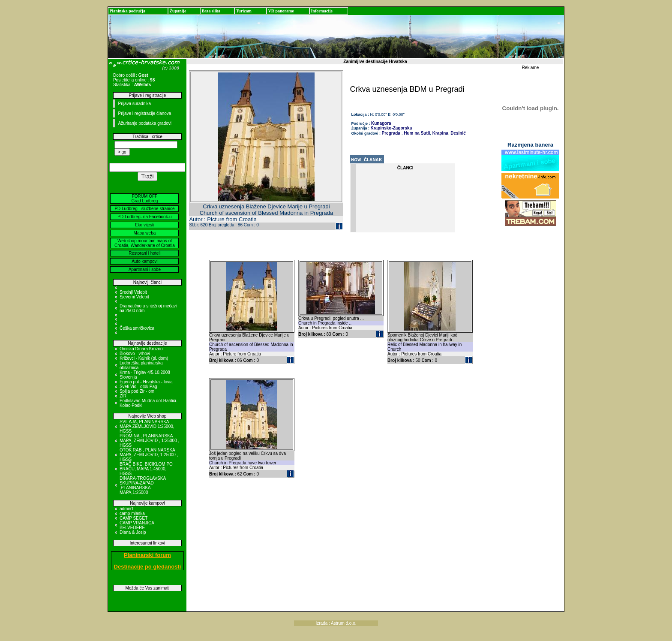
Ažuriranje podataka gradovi (145, 123)
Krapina (440, 133)
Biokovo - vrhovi (135, 354)
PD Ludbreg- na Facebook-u (144, 217)
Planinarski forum (147, 555)
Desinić (457, 133)
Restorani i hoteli (144, 253)
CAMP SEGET (133, 518)
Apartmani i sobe (145, 269)
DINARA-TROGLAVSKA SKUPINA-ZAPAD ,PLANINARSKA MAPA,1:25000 (143, 485)
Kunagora (381, 123)
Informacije (322, 11)
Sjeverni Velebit (134, 297)
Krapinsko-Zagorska (391, 128)
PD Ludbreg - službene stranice (144, 209)
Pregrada (391, 133)
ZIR (123, 396)
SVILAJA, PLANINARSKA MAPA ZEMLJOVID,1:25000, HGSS (147, 426)
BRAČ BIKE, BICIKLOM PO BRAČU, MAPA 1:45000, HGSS (146, 469)
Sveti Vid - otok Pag (138, 387)
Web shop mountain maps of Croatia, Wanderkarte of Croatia (145, 243)
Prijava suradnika (134, 104)
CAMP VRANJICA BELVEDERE (137, 525)
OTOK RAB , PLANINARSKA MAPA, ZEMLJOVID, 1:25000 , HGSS (149, 455)
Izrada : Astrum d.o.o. (336, 623)
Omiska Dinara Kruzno (141, 349)
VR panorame (281, 11)
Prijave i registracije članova (144, 113)
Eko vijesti (145, 225)
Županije (178, 11)
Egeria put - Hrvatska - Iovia (146, 382)
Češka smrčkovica (137, 328)
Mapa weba (145, 233)
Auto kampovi (145, 261)
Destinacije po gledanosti (148, 567)
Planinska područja (127, 11)
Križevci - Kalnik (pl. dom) (144, 358)
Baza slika (211, 11)
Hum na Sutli (416, 133)
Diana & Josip (133, 532)
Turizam (243, 11)
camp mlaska (132, 513)
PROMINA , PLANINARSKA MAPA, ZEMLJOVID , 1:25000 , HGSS (149, 441)
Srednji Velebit (133, 292)
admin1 (127, 509)
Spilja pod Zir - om (137, 391)
